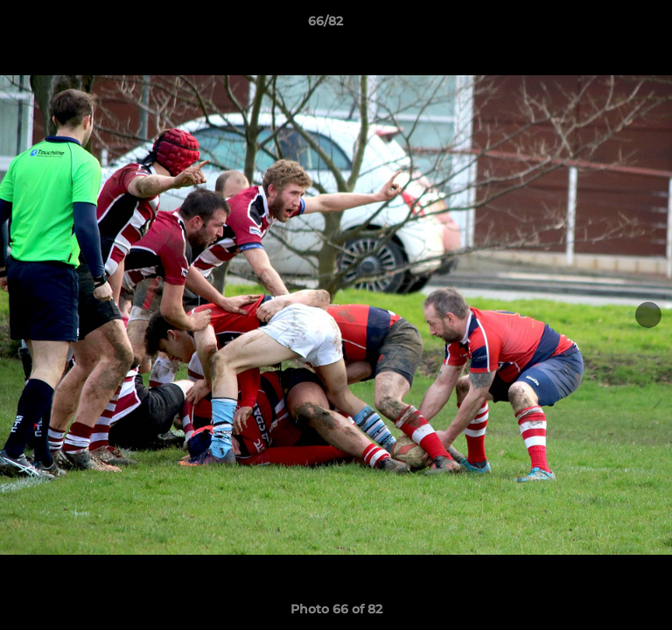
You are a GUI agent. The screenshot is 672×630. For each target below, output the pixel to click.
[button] (609, 25)
